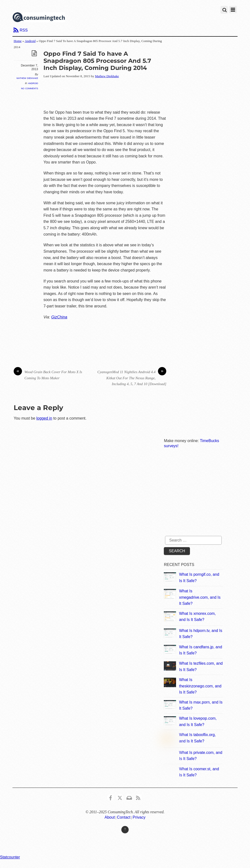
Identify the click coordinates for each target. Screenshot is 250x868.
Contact (124, 817)
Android (30, 41)
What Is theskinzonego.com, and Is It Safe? (200, 686)
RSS (24, 30)
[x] (120, 797)
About (110, 817)
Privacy (139, 817)
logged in (44, 418)
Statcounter (10, 857)
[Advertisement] (132, 94)
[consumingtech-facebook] (111, 797)
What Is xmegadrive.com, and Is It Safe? (200, 597)
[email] (129, 797)
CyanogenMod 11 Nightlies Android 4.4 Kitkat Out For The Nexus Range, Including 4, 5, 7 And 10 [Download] (132, 377)
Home (18, 41)
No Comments (30, 88)
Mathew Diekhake (27, 78)
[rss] (138, 797)
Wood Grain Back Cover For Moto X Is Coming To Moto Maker (48, 374)
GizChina (59, 317)
